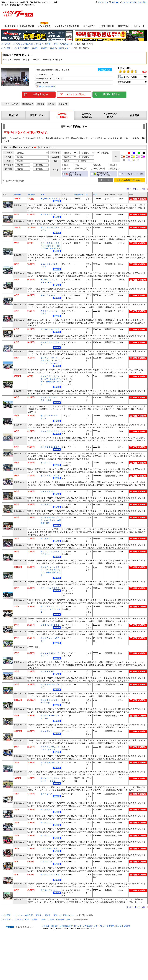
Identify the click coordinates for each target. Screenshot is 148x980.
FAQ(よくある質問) (107, 926)
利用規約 (54, 926)
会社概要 (46, 926)
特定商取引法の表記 (47, 87)
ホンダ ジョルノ (47, 823)
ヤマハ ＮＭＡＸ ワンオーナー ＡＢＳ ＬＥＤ (51, 609)
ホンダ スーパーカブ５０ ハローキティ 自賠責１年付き (51, 520)
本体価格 (17, 195)
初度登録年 (79, 195)
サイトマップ (103, 2)
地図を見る (106, 70)
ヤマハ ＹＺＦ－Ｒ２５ (50, 476)
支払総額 (31, 195)
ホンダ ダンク (46, 731)
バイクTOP (6, 44)
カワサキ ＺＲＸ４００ (50, 214)
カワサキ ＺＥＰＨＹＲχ (51, 199)
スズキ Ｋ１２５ (47, 491)
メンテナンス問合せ (76, 94)
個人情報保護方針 (123, 926)
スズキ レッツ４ (47, 862)
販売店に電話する (111, 94)
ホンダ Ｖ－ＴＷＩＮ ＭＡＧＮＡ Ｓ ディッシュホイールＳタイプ (51, 361)
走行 (95, 195)
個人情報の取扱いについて (71, 926)
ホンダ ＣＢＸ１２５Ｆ (50, 447)
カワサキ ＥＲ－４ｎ (49, 890)
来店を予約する (40, 94)
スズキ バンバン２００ (50, 588)
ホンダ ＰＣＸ (46, 463)
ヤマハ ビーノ (46, 794)
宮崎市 (48, 44)
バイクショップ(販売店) (23, 44)
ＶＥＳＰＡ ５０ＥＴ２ (50, 625)
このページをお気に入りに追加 (134, 2)
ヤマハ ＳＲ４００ (48, 295)
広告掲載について (90, 926)
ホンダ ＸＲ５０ (47, 671)
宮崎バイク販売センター (64, 44)
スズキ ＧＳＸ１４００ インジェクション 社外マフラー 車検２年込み (51, 246)
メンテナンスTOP (22, 48)
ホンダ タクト (46, 810)
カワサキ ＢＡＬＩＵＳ (50, 329)
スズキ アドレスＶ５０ (50, 849)
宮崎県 (39, 44)
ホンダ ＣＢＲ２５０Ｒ (50, 431)
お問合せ (115, 2)
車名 (43, 195)
